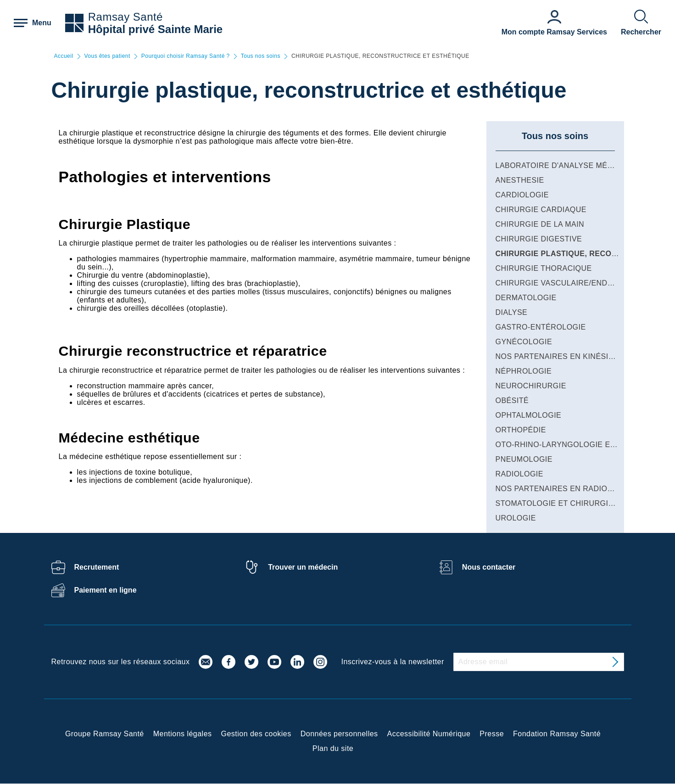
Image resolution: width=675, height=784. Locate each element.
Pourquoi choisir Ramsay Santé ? (186, 56)
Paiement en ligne (106, 590)
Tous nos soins (261, 56)
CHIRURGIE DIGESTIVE (539, 239)
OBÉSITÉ (512, 400)
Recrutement (97, 567)
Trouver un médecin (303, 567)
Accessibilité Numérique (429, 734)
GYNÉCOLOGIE (524, 342)
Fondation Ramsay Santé (557, 734)
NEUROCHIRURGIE (531, 386)
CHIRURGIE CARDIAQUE (541, 210)
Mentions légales (183, 734)
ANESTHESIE (520, 180)
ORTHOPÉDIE (521, 430)
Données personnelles (339, 734)
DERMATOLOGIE (526, 298)
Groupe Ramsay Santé (105, 734)
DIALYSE (512, 312)
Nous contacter (489, 567)
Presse (492, 734)
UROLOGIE (516, 518)
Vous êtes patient (107, 56)
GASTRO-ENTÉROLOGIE (541, 327)
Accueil (64, 56)
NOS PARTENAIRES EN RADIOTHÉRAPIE (571, 489)
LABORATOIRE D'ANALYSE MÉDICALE (566, 165)
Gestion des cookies (256, 734)
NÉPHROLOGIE (524, 371)
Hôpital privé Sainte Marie (155, 29)
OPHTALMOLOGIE (529, 415)
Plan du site (333, 748)
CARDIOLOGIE (522, 195)
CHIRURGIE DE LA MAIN (540, 224)
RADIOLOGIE (519, 474)
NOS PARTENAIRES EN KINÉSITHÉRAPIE (571, 356)
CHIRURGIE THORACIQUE (544, 268)
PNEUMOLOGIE (524, 459)
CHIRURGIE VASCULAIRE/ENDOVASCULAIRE (579, 283)
